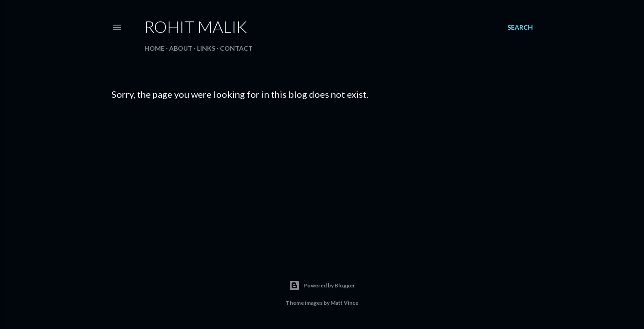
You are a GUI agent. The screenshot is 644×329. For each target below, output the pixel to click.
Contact (236, 48)
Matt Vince (344, 303)
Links (206, 48)
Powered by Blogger (322, 286)
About (181, 48)
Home (154, 48)
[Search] (520, 27)
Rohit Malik (196, 27)
